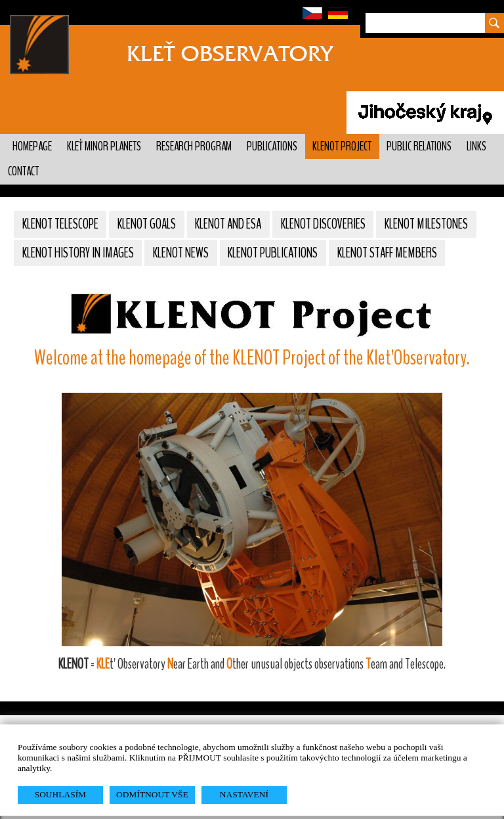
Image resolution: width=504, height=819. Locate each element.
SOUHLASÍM (60, 794)
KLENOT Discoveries (323, 224)
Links (476, 146)
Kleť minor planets (104, 146)
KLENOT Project (342, 146)
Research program (194, 146)
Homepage (32, 146)
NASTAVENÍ (244, 794)
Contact (23, 171)
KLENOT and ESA (228, 224)
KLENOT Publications (273, 253)
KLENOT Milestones (426, 224)
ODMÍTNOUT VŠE (152, 794)
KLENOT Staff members (387, 253)
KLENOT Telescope (60, 224)
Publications (272, 146)
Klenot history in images (78, 253)
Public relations (419, 146)
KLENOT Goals (147, 224)
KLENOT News (181, 253)
